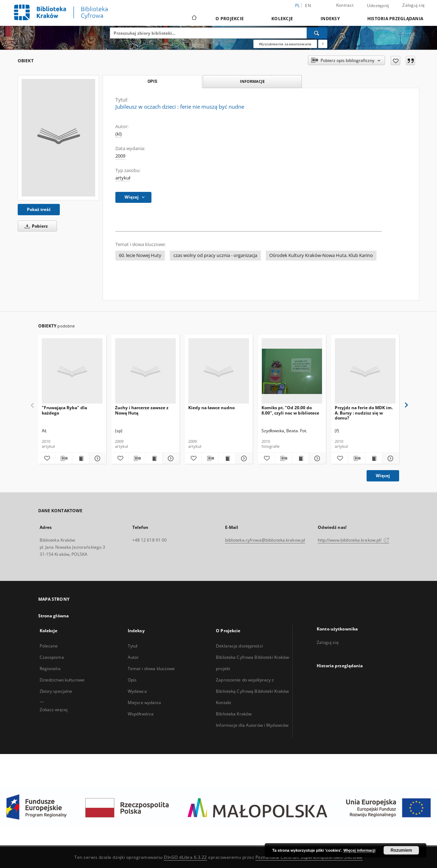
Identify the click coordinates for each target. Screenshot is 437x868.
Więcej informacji (360, 850)
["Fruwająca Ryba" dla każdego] (72, 371)
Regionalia (50, 669)
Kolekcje (282, 19)
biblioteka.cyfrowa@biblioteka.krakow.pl (265, 540)
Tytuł (133, 646)
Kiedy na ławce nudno (211, 408)
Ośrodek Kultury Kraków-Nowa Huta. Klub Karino (321, 255)
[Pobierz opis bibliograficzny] (64, 458)
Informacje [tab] (252, 81)
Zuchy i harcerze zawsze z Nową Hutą (142, 410)
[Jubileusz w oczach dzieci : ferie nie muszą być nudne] (58, 138)
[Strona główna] (194, 18)
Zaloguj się (413, 5)
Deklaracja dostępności (239, 646)
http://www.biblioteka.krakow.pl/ (354, 540)
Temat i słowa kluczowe (151, 669)
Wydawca (137, 691)
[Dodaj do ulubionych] (395, 61)
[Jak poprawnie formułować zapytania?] (323, 44)
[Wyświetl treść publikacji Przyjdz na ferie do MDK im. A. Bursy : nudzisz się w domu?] (373, 458)
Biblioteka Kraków (234, 714)
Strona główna (54, 616)
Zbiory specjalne (56, 691)
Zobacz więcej (54, 710)
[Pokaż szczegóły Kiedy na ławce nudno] (243, 458)
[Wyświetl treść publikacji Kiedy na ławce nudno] (227, 458)
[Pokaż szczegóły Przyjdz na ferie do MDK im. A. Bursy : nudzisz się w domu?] (389, 458)
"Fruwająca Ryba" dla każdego (64, 410)
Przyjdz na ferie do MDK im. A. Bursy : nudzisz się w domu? (364, 413)
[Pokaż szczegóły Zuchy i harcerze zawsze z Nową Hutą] (170, 458)
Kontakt (223, 703)
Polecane (49, 646)
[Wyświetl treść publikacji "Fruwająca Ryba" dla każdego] (80, 458)
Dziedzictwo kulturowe (62, 680)
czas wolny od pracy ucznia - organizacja (215, 255)
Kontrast (345, 5)
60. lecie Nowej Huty (140, 255)
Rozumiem (401, 850)
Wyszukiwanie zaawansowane (285, 44)
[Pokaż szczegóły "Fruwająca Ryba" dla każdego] (96, 458)
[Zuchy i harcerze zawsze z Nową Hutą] (145, 371)
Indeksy (330, 19)
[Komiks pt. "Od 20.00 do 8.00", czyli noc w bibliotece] (292, 371)
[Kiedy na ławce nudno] (219, 371)
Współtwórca (141, 714)
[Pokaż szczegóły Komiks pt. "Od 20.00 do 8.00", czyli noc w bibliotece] (316, 458)
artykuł (123, 178)
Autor (133, 657)
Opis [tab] (152, 81)
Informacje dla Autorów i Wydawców (252, 725)
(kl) (119, 134)
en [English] (308, 5)
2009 (120, 156)
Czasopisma (52, 657)
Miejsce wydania (144, 703)
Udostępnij (378, 6)
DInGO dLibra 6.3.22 (185, 857)
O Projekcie (230, 19)
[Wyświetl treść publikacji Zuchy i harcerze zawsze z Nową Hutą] (154, 458)
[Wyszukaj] (317, 33)
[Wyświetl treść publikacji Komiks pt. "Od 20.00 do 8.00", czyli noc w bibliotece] (300, 458)
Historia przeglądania (395, 19)
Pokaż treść (39, 209)
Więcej (383, 476)
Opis (132, 680)
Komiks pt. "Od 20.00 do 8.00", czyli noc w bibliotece (290, 410)
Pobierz (35, 226)
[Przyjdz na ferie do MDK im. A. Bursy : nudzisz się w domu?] (365, 371)
